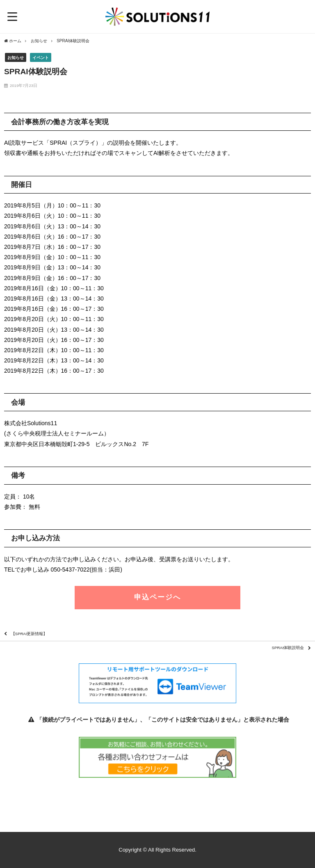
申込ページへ (157, 597)
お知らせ (16, 58)
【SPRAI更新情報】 (29, 634)
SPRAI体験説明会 (288, 648)
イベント (41, 58)
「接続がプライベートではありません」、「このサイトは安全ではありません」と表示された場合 (157, 720)
